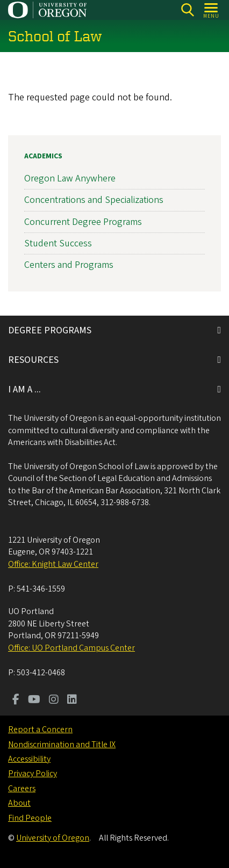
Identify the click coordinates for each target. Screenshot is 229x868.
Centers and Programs (69, 265)
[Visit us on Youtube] (34, 701)
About (19, 803)
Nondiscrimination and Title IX (62, 745)
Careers (22, 789)
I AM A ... (24, 389)
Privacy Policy (33, 774)
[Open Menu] (212, 10)
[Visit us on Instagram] (54, 701)
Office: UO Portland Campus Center (71, 648)
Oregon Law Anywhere (70, 178)
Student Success (58, 243)
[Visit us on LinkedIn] (72, 701)
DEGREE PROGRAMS (50, 330)
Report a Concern (40, 730)
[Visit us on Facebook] (16, 701)
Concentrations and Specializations (94, 200)
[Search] (187, 10)
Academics (43, 156)
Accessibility (29, 759)
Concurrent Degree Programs (83, 221)
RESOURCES (33, 360)
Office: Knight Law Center (53, 564)
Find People (30, 818)
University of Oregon (53, 838)
